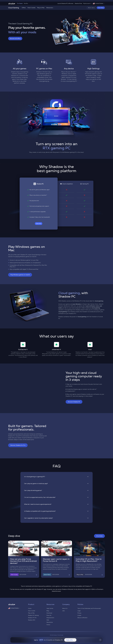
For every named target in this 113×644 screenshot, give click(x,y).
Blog (48, 611)
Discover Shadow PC (74, 402)
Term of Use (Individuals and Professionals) (89, 608)
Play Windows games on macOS (20, 275)
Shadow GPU (32, 620)
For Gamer (20, 3)
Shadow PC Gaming (33, 615)
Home (30, 608)
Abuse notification (82, 618)
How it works (31, 8)
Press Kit (49, 615)
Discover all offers (15, 38)
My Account (87, 3)
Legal (79, 611)
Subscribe (39, 224)
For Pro (26, 3)
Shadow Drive (78, 3)
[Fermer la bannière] (100, 640)
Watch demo (91, 8)
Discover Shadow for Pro (18, 445)
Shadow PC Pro (32, 618)
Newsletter (50, 622)
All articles (99, 536)
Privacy (79, 613)
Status (48, 625)
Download (49, 613)
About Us (65, 608)
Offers (24, 8)
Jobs (64, 611)
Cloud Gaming (14, 8)
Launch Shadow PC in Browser (65, 3)
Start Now (101, 8)
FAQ (48, 620)
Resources (50, 8)
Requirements (50, 618)
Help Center (50, 608)
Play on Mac (41, 8)
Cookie (79, 615)
